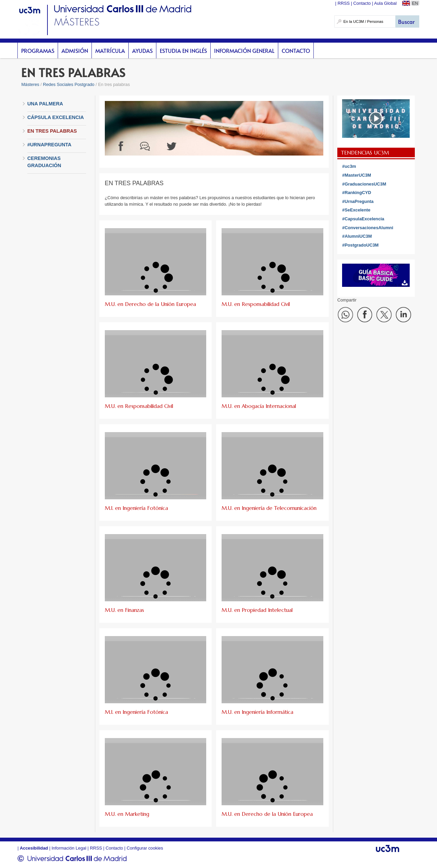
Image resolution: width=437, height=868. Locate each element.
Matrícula (110, 50)
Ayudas (142, 50)
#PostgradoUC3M (360, 245)
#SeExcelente (356, 210)
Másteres (30, 84)
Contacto (296, 50)
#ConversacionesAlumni (368, 228)
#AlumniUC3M (357, 236)
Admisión (75, 50)
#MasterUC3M (357, 175)
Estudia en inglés (183, 50)
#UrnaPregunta (358, 201)
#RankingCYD (357, 193)
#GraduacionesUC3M (364, 184)
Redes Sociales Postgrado (69, 84)
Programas (38, 50)
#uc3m (349, 166)
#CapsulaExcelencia (363, 219)
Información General (244, 50)
